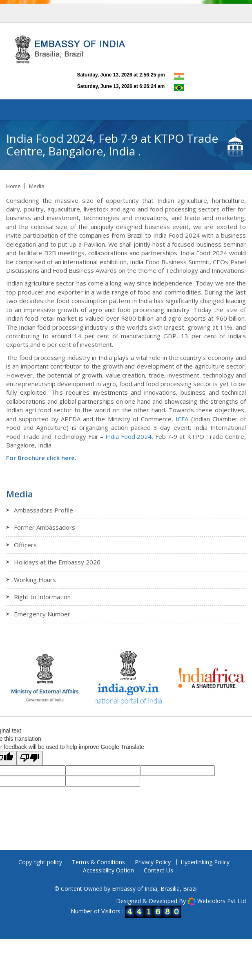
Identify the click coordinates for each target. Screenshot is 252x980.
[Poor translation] (30, 758)
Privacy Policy (153, 862)
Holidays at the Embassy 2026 (57, 562)
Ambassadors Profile (43, 510)
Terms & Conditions (98, 862)
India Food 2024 (128, 436)
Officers (25, 545)
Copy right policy (40, 862)
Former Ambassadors (45, 527)
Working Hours (35, 580)
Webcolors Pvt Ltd (222, 901)
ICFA (182, 419)
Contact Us (158, 870)
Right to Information (42, 597)
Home (13, 186)
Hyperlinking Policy (205, 862)
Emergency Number (42, 614)
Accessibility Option (108, 870)
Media (37, 186)
